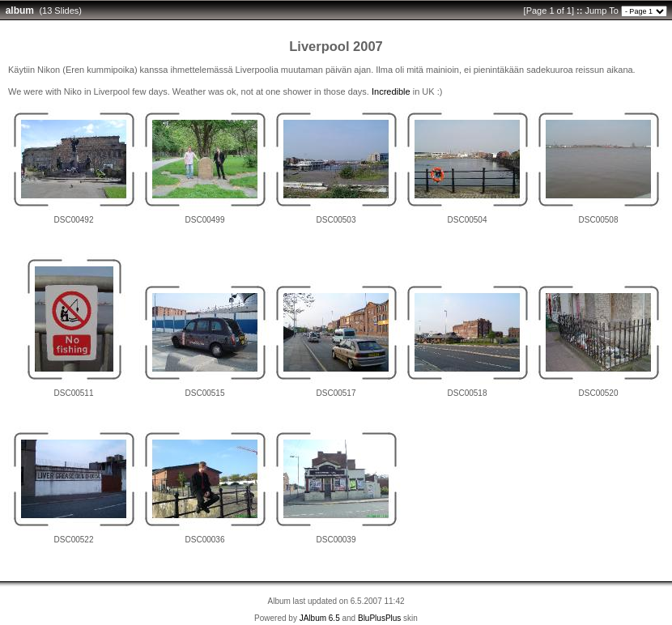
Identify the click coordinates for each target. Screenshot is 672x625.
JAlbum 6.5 (320, 618)
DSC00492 (74, 220)
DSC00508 (599, 220)
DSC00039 (336, 540)
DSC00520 (599, 393)
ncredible (392, 91)
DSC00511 (74, 393)
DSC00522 (74, 540)
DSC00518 (468, 393)
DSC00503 (336, 220)
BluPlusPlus (379, 618)
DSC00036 (205, 540)
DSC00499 (205, 220)
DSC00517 (336, 393)
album (20, 11)
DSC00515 (205, 393)
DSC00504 (468, 220)
